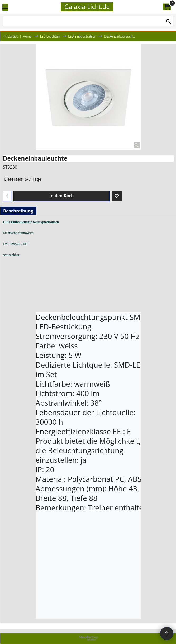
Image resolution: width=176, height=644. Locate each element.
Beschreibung (18, 211)
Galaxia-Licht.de (87, 7)
